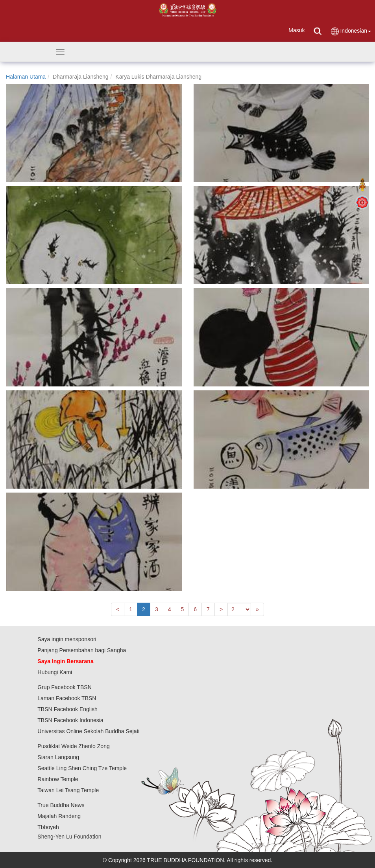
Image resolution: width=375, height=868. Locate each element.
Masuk (296, 30)
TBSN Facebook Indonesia (70, 720)
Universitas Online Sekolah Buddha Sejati (88, 731)
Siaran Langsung (58, 757)
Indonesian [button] (351, 31)
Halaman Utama (26, 77)
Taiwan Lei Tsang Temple (68, 790)
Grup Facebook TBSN (64, 687)
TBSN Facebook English (67, 709)
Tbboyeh (48, 827)
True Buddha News (61, 805)
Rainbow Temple (58, 779)
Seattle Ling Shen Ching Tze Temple (82, 768)
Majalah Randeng (59, 816)
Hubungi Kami (55, 672)
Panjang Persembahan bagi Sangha (82, 650)
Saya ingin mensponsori (67, 639)
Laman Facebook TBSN (67, 698)
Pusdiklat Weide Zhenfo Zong (73, 746)
